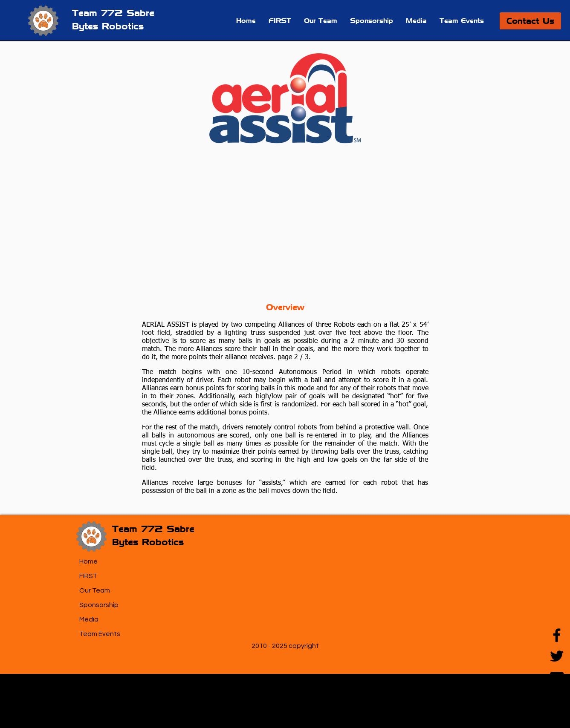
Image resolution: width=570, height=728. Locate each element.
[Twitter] (557, 656)
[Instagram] (557, 698)
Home (88, 561)
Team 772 (99, 13)
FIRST (88, 576)
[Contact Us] (530, 21)
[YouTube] (557, 677)
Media (89, 619)
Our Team (95, 590)
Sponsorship (99, 605)
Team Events (100, 634)
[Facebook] (557, 635)
